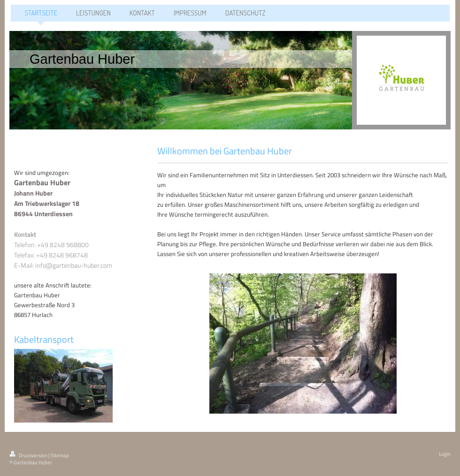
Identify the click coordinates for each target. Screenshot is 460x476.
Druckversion (29, 455)
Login (445, 454)
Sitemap (60, 455)
